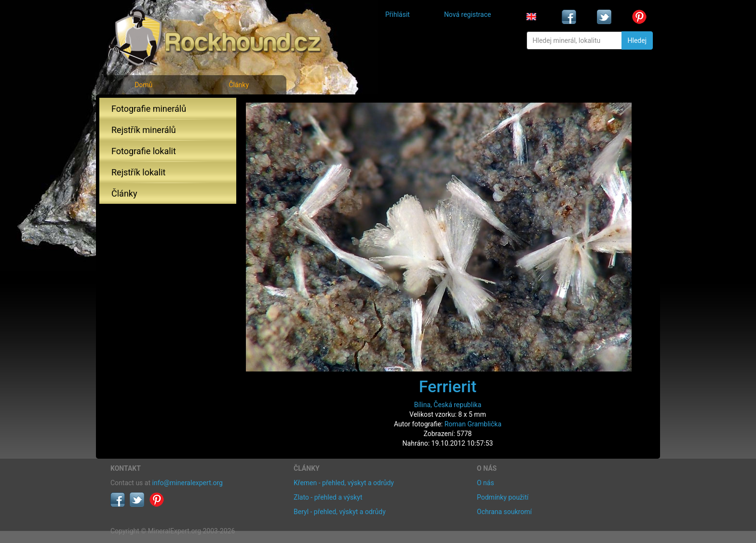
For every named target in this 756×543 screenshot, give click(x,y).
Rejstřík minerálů (144, 130)
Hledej (637, 40)
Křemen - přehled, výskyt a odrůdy (344, 483)
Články (239, 85)
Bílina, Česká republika (448, 405)
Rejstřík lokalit (138, 172)
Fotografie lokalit (144, 151)
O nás (486, 483)
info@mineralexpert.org (188, 483)
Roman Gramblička (473, 424)
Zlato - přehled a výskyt (328, 497)
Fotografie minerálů (149, 109)
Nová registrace (468, 14)
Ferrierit (448, 386)
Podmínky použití (503, 497)
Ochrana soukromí (504, 512)
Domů (143, 85)
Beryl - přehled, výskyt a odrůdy (340, 512)
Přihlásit (398, 14)
